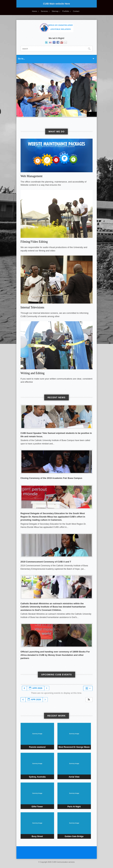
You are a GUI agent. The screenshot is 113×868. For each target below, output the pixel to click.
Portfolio (66, 11)
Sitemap (55, 11)
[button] (89, 700)
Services (44, 11)
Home (34, 11)
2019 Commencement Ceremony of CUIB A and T (46, 562)
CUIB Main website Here (56, 4)
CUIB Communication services (63, 862)
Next (94, 114)
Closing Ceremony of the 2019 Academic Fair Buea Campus (51, 478)
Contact (76, 11)
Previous (89, 114)
